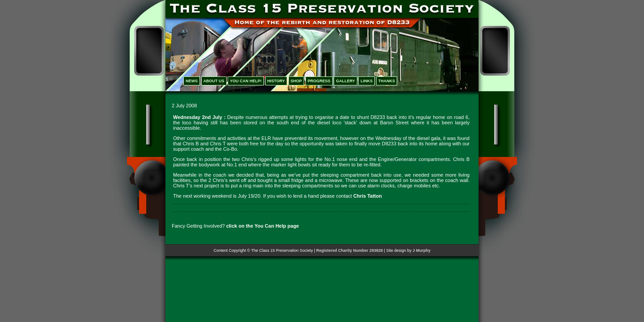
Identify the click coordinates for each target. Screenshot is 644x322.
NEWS (192, 81)
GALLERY (345, 81)
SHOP (297, 81)
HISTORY (276, 81)
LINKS (366, 81)
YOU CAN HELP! (246, 81)
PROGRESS (319, 81)
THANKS (387, 81)
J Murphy (421, 250)
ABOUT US (214, 81)
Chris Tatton (368, 196)
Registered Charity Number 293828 (350, 250)
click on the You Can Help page (263, 226)
